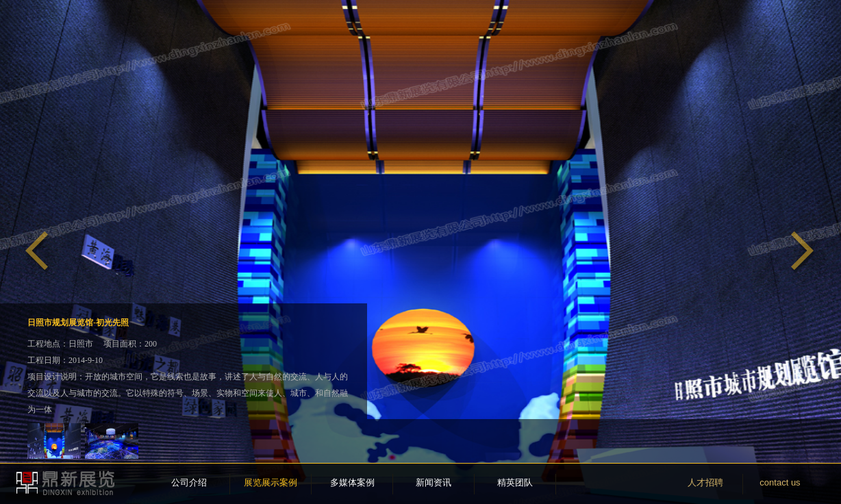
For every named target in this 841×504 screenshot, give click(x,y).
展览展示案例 (271, 482)
